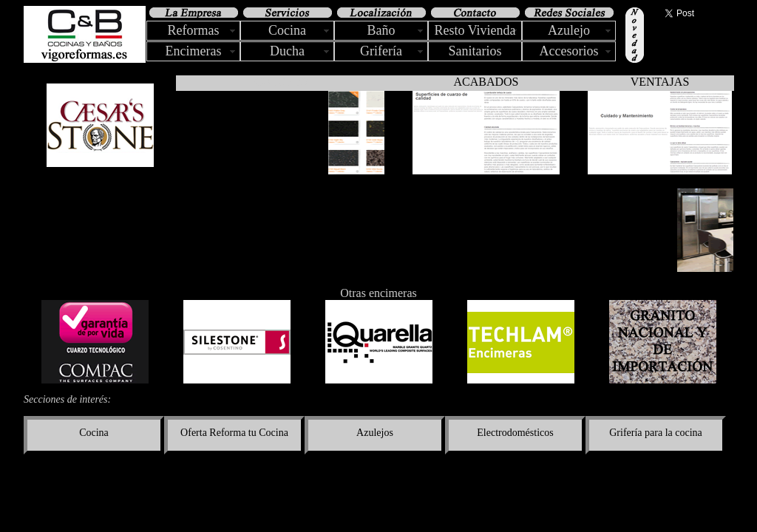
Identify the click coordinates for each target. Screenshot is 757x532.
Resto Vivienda (475, 30)
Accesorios (569, 51)
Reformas (194, 30)
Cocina (287, 30)
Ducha (287, 51)
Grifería (381, 51)
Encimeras (194, 51)
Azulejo (569, 30)
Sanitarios (475, 51)
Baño (381, 30)
